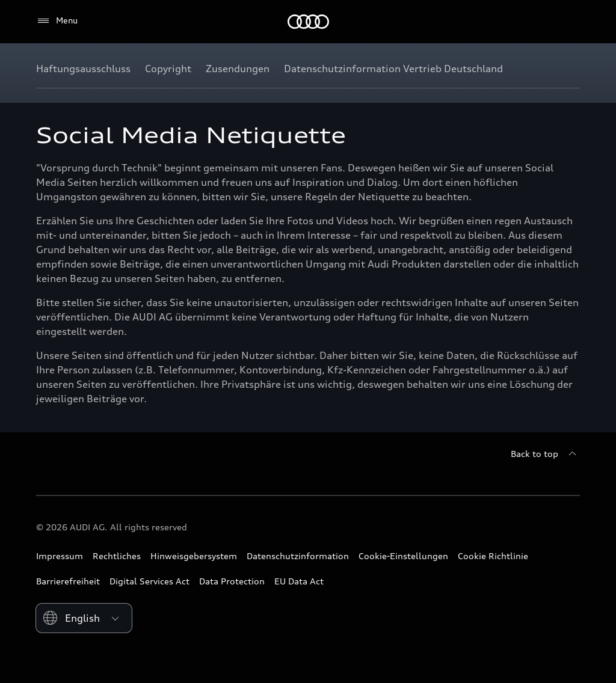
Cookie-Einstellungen (403, 556)
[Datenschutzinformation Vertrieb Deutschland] (393, 69)
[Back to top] (545, 454)
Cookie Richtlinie (493, 556)
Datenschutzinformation (298, 556)
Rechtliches (117, 556)
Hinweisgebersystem (194, 556)
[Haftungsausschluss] (83, 69)
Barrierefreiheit (68, 581)
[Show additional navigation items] (570, 69)
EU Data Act (299, 581)
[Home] (308, 22)
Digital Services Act (149, 581)
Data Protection (232, 581)
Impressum (60, 556)
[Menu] (57, 21)
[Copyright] (168, 69)
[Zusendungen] (238, 69)
